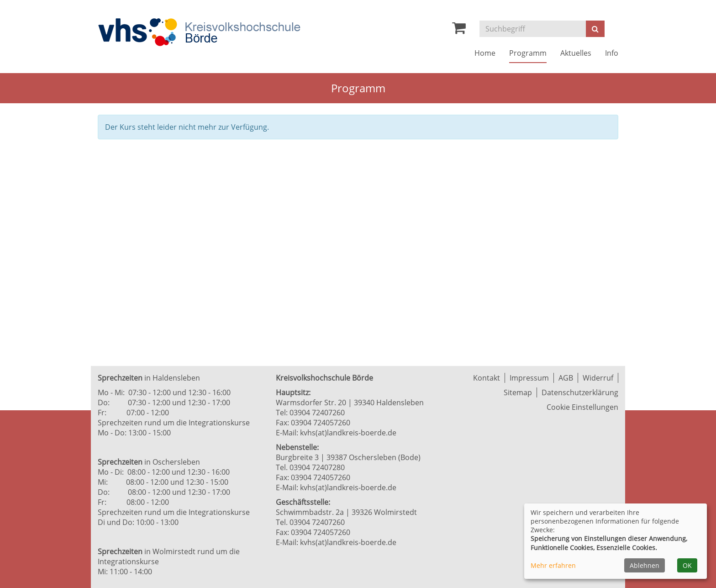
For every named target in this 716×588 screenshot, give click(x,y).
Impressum (529, 378)
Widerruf (598, 378)
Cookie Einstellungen (582, 407)
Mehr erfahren (553, 565)
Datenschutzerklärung (580, 392)
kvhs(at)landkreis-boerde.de (348, 433)
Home (485, 53)
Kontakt (487, 378)
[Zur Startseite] (199, 32)
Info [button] (612, 53)
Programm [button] (528, 53)
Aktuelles (576, 53)
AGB (566, 378)
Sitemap (518, 392)
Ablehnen (645, 565)
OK (687, 565)
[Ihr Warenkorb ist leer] (459, 30)
